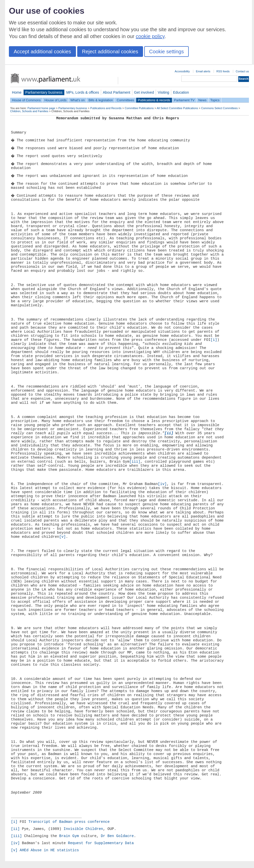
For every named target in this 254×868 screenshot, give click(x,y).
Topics (215, 100)
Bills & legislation (101, 100)
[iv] (162, 484)
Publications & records (154, 100)
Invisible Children (83, 829)
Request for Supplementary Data (101, 843)
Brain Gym (69, 836)
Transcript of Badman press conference (69, 822)
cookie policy (150, 36)
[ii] (15, 829)
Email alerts (203, 71)
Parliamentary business (44, 92)
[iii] (135, 462)
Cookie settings (166, 52)
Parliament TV (184, 100)
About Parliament (117, 92)
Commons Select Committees (219, 108)
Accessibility (182, 71)
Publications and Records (106, 108)
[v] (62, 537)
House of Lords (55, 100)
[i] (214, 340)
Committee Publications (139, 108)
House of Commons (26, 100)
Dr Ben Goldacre (117, 836)
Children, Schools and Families (29, 111)
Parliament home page (41, 108)
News (202, 100)
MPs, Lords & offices (83, 92)
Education (181, 92)
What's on (78, 100)
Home (17, 92)
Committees (125, 100)
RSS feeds (223, 71)
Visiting (163, 92)
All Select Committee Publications (177, 108)
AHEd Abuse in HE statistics (49, 850)
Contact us (242, 71)
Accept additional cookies (42, 52)
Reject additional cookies (110, 52)
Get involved (144, 92)
